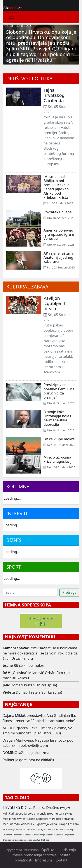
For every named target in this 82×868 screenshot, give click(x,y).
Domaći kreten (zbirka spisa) (34, 685)
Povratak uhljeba (58, 212)
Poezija (28, 835)
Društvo (53, 808)
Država (27, 808)
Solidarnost (17, 840)
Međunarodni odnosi (16, 824)
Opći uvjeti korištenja (59, 850)
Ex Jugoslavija (40, 824)
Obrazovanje (39, 835)
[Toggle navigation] (11, 17)
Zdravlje (70, 829)
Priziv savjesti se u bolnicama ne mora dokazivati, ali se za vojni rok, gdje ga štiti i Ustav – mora (40, 653)
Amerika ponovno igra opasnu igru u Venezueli (59, 234)
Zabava (59, 835)
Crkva (50, 829)
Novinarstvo (59, 829)
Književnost (19, 819)
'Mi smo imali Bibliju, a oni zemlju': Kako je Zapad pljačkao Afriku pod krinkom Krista (57, 187)
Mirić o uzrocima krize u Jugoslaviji (58, 459)
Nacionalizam (23, 829)
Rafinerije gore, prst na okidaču (28, 760)
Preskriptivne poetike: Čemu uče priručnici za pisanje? (59, 391)
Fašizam (73, 824)
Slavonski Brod (44, 813)
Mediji (7, 819)
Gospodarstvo (24, 813)
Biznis (14, 540)
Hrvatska (11, 807)
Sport (14, 567)
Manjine (42, 829)
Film (5, 829)
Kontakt (61, 860)
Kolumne (18, 486)
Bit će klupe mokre (59, 439)
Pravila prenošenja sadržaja (34, 855)
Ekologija (50, 835)
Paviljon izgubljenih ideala (55, 303)
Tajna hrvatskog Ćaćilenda (54, 95)
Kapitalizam (44, 819)
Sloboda (45, 840)
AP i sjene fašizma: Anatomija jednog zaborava (59, 257)
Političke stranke (63, 819)
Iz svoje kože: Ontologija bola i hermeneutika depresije (57, 418)
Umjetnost (69, 835)
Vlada (53, 824)
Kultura (59, 813)
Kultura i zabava (27, 287)
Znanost (7, 840)
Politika (39, 808)
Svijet (68, 813)
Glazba (34, 829)
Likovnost (7, 835)
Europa (62, 824)
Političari (8, 813)
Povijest (65, 808)
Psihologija (18, 835)
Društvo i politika (29, 79)
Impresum (43, 860)
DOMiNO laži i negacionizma (26, 753)
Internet (28, 840)
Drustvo (37, 840)
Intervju (17, 513)
